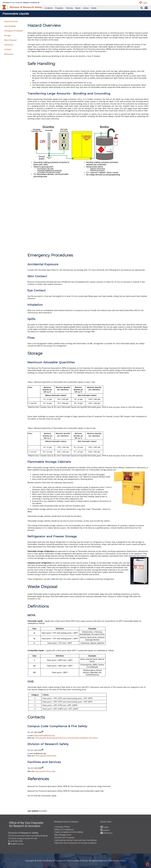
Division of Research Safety (26, 7)
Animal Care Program (64, 838)
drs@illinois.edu (17, 844)
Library (86, 8)
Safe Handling (10, 26)
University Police (62, 827)
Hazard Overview (11, 21)
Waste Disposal (10, 40)
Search (105, 830)
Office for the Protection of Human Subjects (75, 843)
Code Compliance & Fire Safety (69, 832)
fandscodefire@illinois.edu (44, 735)
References (9, 54)
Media (94, 8)
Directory (106, 833)
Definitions (9, 45)
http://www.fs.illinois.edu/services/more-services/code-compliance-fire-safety (66, 738)
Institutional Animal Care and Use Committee (75, 840)
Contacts (8, 49)
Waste (78, 8)
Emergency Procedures (14, 31)
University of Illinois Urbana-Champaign (21, 3)
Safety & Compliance (64, 830)
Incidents (49, 8)
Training (69, 8)
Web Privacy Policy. (117, 861)
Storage (8, 35)
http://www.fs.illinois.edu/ (45, 771)
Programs (59, 8)
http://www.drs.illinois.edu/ (46, 756)
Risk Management (63, 835)
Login (143, 3)
